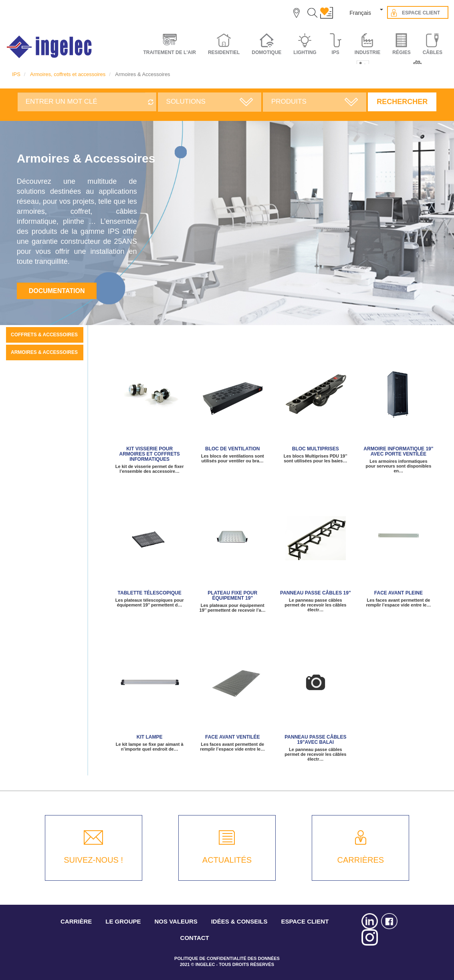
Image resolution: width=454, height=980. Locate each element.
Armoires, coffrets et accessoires (68, 74)
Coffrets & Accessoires (44, 335)
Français (360, 13)
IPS (16, 74)
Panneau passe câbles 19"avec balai (315, 740)
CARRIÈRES (360, 860)
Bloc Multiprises (316, 449)
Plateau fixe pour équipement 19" (232, 595)
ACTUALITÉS (227, 860)
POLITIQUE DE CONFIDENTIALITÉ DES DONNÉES (227, 958)
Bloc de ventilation (232, 449)
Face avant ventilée (232, 737)
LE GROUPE (123, 921)
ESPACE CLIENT (305, 921)
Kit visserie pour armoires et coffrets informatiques (149, 454)
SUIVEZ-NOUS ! (93, 860)
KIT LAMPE (150, 737)
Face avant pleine (399, 593)
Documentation (57, 291)
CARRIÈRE (76, 921)
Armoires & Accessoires (44, 352)
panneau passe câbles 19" (316, 593)
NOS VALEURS (176, 921)
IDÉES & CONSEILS (239, 921)
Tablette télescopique (150, 593)
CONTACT (195, 938)
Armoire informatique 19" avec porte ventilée (398, 451)
